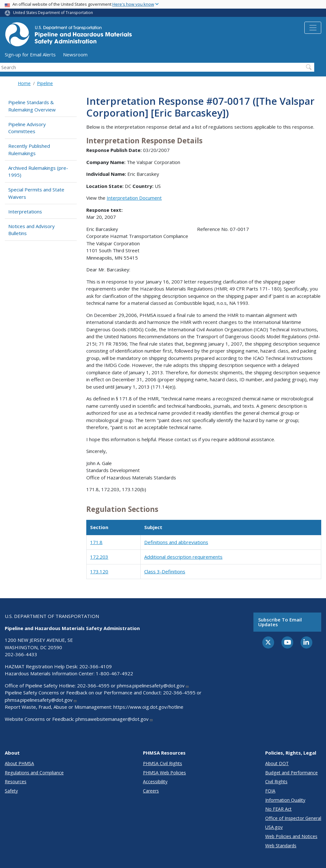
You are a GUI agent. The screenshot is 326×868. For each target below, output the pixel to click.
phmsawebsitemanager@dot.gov (114, 719)
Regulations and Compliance (34, 773)
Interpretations (25, 212)
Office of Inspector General (293, 818)
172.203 (99, 557)
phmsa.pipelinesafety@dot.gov (153, 685)
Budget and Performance (291, 773)
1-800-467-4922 (114, 673)
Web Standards (281, 846)
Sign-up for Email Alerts (30, 54)
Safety (11, 791)
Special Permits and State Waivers (36, 193)
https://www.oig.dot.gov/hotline (148, 707)
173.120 (99, 571)
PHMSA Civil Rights (163, 763)
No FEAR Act (278, 809)
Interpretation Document (134, 198)
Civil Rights (276, 782)
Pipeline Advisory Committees (27, 128)
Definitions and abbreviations (176, 542)
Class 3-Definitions (165, 571)
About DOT (277, 763)
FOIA (270, 791)
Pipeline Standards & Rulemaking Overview (32, 106)
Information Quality (285, 800)
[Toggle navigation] (313, 28)
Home (24, 83)
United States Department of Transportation (53, 13)
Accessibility (155, 782)
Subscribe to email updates (280, 622)
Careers (151, 791)
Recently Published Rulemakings (29, 150)
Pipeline (45, 83)
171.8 (96, 542)
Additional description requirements (183, 557)
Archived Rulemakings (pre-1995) (38, 172)
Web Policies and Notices (291, 836)
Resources (16, 782)
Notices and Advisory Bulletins (32, 230)
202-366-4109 (96, 666)
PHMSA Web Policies (164, 773)
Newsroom (75, 54)
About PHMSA (19, 763)
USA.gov (274, 827)
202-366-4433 (21, 654)
